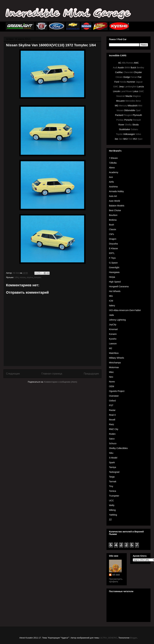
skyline (30, 277)
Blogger (133, 638)
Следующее (13, 374)
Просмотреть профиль (116, 580)
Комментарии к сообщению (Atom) (61, 382)
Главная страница (52, 374)
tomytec (38, 277)
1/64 (16, 277)
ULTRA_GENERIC (109, 638)
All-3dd (116, 575)
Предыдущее (91, 374)
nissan (23, 277)
